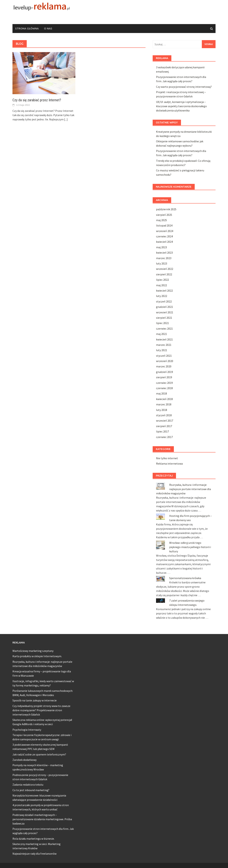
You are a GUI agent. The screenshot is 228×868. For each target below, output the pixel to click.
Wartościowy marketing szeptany (33, 651)
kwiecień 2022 (164, 291)
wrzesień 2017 (165, 421)
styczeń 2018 (164, 415)
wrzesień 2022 (165, 269)
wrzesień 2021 (165, 312)
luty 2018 (162, 410)
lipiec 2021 (162, 323)
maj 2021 (161, 334)
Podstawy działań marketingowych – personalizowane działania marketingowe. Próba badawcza (42, 819)
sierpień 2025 (164, 215)
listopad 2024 (164, 225)
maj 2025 (161, 220)
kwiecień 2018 (164, 399)
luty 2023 (162, 263)
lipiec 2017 (162, 431)
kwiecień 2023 (164, 253)
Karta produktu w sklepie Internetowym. (37, 656)
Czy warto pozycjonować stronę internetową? (184, 87)
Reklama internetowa (169, 464)
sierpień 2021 (164, 318)
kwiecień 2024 (164, 242)
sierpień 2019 (164, 377)
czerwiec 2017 (164, 437)
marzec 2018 (164, 404)
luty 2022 (162, 296)
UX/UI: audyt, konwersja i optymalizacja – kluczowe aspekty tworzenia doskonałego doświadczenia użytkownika (181, 106)
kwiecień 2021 (164, 339)
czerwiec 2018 (164, 388)
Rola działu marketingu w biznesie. (33, 839)
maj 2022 (161, 285)
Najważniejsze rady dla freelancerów (34, 854)
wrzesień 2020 (165, 361)
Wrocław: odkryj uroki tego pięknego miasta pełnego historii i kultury (190, 547)
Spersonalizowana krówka (185, 578)
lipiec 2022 (162, 280)
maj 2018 (161, 393)
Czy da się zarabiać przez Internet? (37, 100)
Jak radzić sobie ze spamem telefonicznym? (39, 754)
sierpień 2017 (164, 426)
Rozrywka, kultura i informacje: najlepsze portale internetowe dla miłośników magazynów (183, 489)
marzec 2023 (164, 258)
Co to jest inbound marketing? (31, 790)
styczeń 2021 (164, 356)
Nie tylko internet (167, 458)
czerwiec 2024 (164, 236)
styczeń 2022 (164, 301)
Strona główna (27, 28)
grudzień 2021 (164, 307)
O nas (48, 28)
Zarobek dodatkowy (24, 760)
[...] (66, 119)
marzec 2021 (164, 345)
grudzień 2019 (164, 372)
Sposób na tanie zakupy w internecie (35, 700)
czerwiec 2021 (164, 329)
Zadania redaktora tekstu (28, 785)
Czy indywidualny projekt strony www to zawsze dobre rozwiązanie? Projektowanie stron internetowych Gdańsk (41, 710)
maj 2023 (161, 247)
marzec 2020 (164, 366)
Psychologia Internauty (27, 730)
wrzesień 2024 (165, 231)
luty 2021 (162, 350)
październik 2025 (166, 209)
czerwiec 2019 (164, 383)
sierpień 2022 (164, 274)
